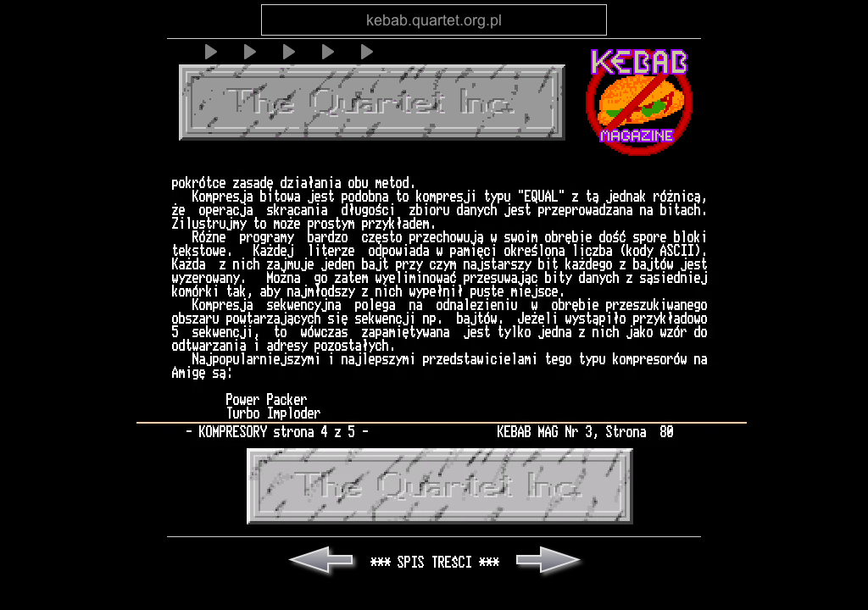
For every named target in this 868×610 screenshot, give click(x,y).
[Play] (209, 52)
